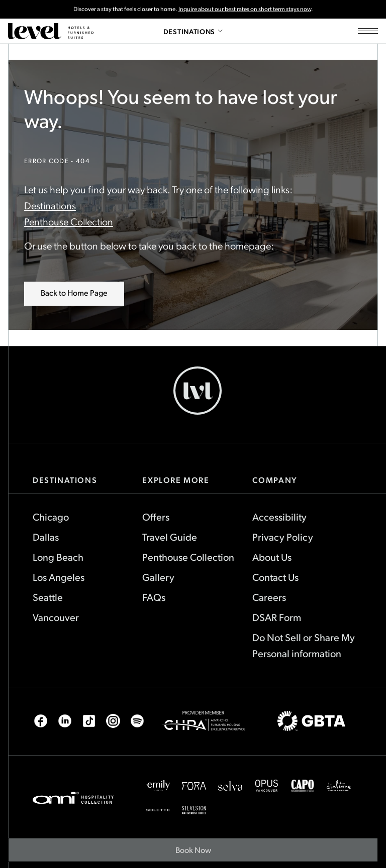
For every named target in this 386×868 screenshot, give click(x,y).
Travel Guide (170, 537)
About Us (272, 557)
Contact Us (275, 577)
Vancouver (56, 617)
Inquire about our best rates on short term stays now (245, 9)
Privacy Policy (283, 537)
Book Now (199, 853)
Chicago (51, 517)
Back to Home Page (74, 292)
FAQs (154, 597)
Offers (156, 517)
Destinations (50, 205)
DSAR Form (277, 617)
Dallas (46, 537)
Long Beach (58, 557)
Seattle (48, 597)
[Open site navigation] (368, 31)
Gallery (158, 577)
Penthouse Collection (69, 221)
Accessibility (279, 517)
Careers (269, 597)
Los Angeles (59, 577)
